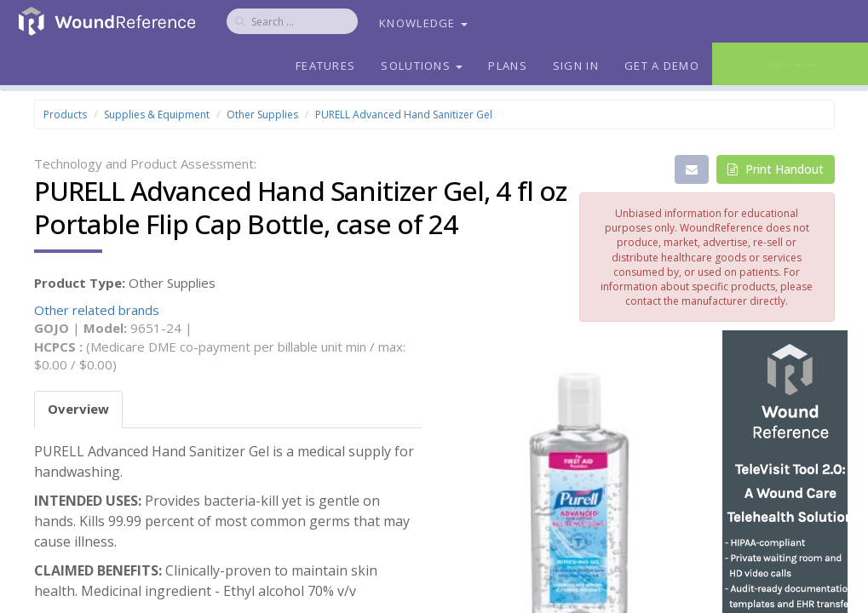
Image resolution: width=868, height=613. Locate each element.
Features (325, 66)
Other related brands (97, 310)
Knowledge (423, 23)
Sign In (576, 66)
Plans (508, 66)
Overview (78, 409)
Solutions (422, 66)
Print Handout (776, 169)
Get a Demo (662, 66)
